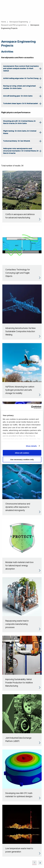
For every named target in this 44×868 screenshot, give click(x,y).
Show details (31, 446)
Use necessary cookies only (22, 459)
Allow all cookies (22, 453)
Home (4, 22)
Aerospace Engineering (19, 22)
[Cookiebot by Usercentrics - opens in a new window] (31, 407)
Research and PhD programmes (14, 25)
